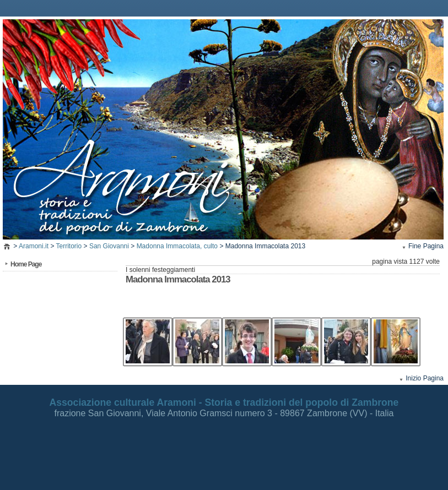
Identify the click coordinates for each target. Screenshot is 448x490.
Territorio (69, 246)
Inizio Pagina (425, 378)
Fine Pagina (426, 246)
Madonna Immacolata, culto (177, 246)
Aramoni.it (34, 246)
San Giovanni (109, 246)
